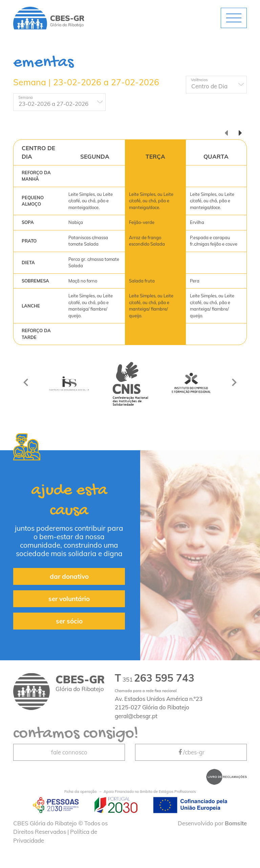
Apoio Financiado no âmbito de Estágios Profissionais (130, 792)
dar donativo (69, 576)
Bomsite (236, 823)
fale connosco (69, 752)
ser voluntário (69, 599)
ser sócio (69, 621)
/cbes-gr (191, 752)
